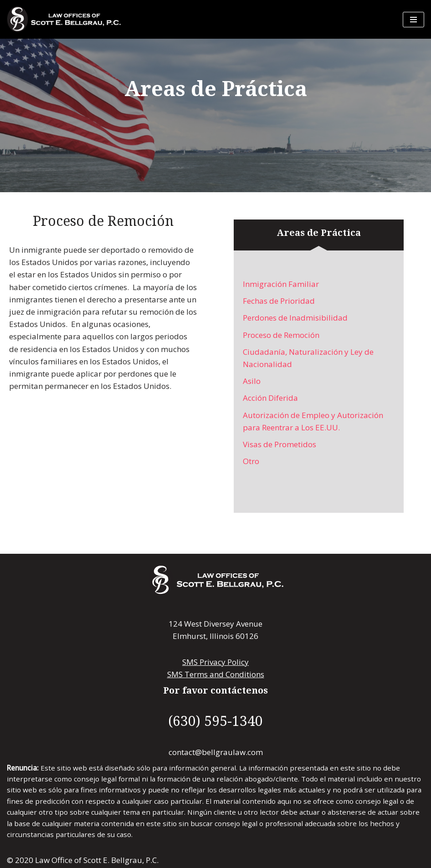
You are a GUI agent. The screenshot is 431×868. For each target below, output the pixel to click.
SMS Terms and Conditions (216, 674)
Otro (251, 461)
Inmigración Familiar (281, 284)
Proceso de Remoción (281, 335)
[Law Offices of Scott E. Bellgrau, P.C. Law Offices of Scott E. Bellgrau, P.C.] (64, 19)
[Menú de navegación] (413, 20)
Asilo (252, 381)
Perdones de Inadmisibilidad (295, 318)
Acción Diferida (270, 398)
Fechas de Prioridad (279, 301)
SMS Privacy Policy (215, 662)
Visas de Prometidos (280, 444)
